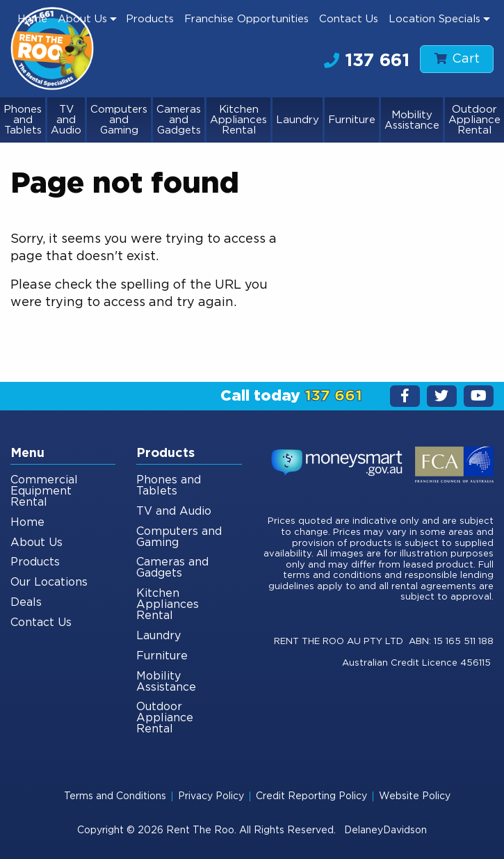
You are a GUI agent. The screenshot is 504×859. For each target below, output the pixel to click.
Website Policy (415, 796)
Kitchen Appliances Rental (238, 120)
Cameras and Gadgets (179, 120)
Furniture (352, 120)
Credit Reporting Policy (311, 796)
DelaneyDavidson (385, 830)
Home (32, 19)
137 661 (367, 61)
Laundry (298, 120)
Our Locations (49, 582)
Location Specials (434, 19)
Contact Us (349, 19)
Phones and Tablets (23, 120)
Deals (26, 602)
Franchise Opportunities (246, 19)
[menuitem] (33, 19)
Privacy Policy (211, 796)
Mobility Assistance (412, 120)
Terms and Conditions (115, 796)
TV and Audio (66, 120)
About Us (82, 19)
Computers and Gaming (119, 120)
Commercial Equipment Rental (44, 491)
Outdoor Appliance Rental (474, 120)
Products (150, 19)
